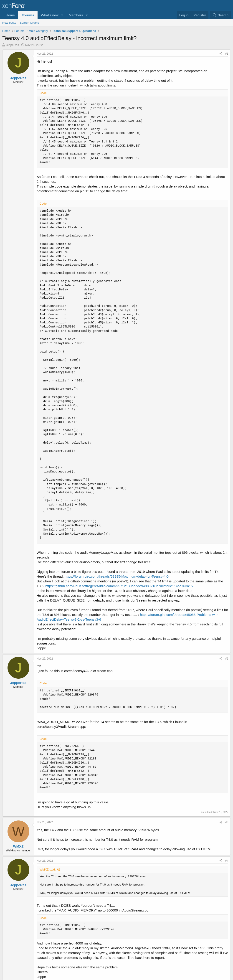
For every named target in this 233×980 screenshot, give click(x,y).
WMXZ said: (48, 870)
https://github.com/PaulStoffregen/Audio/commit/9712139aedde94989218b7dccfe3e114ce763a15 (119, 586)
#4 (227, 861)
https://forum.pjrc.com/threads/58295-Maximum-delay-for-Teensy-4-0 (117, 576)
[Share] (221, 54)
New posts (9, 23)
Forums (28, 15)
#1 (227, 54)
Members (76, 15)
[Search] (220, 15)
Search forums (29, 23)
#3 (227, 822)
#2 (227, 659)
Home (10, 15)
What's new (50, 15)
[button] (62, 15)
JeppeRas (12, 45)
